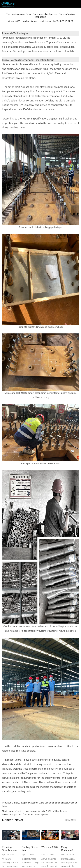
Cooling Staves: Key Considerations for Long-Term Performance (30, 849)
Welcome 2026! (50, 847)
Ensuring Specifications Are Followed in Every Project (10, 849)
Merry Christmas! (67, 849)
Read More (72, 820)
